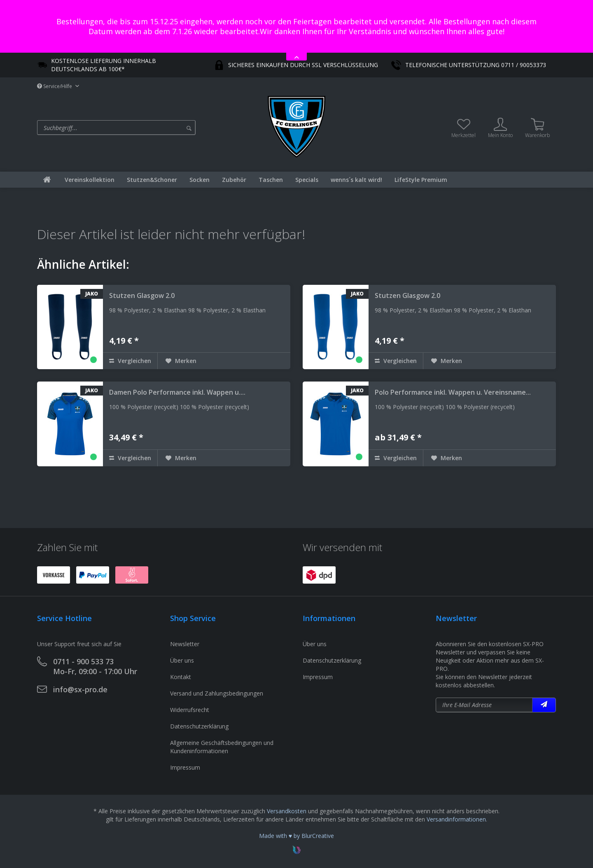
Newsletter (185, 644)
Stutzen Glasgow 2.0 (142, 296)
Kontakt (181, 677)
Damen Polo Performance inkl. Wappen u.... (177, 392)
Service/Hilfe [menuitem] (55, 86)
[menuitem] (150, 128)
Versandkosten (287, 811)
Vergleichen (130, 361)
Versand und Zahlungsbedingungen (217, 693)
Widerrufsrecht (190, 710)
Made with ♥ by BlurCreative (296, 836)
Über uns (182, 660)
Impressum (185, 767)
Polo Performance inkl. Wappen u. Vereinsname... (453, 392)
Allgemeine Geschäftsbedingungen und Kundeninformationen (222, 747)
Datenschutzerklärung (199, 726)
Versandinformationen (456, 819)
